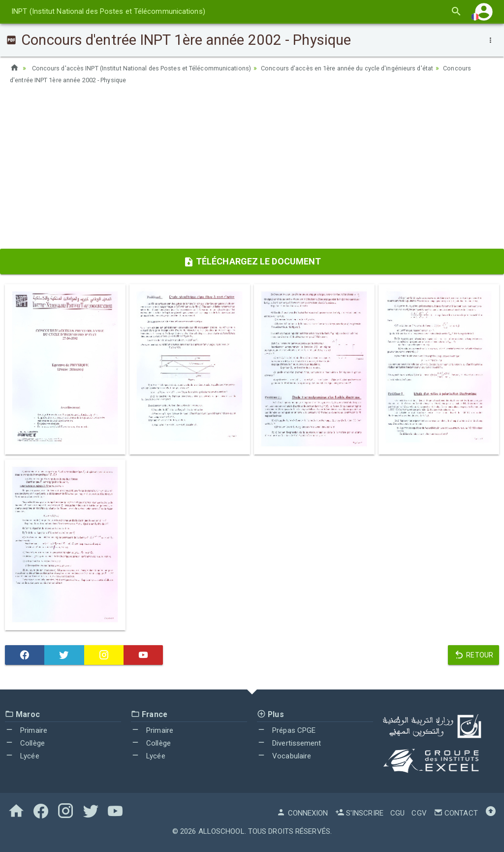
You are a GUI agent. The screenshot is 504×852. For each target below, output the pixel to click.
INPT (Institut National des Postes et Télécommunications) (108, 11)
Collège (25, 743)
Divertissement (289, 743)
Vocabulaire (284, 756)
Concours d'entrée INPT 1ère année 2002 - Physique (120, 80)
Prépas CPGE (286, 730)
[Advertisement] (252, 170)
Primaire (26, 730)
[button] (484, 12)
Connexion (302, 813)
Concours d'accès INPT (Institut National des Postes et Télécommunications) (151, 68)
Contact (456, 813)
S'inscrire (359, 813)
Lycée (22, 756)
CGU (397, 813)
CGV (419, 813)
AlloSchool (221, 831)
